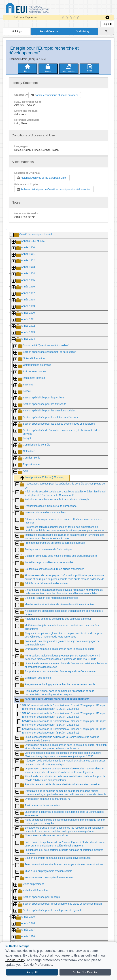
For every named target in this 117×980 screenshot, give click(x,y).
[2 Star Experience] (67, 18)
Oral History (83, 31)
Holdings (17, 31)
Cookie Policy (15, 960)
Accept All (32, 972)
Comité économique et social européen (55, 95)
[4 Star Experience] (75, 18)
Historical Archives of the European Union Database (38, 9)
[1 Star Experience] (64, 18)
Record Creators (49, 31)
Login (107, 24)
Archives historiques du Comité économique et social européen (54, 189)
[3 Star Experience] (71, 18)
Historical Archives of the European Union (42, 178)
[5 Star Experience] (79, 18)
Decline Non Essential (85, 972)
